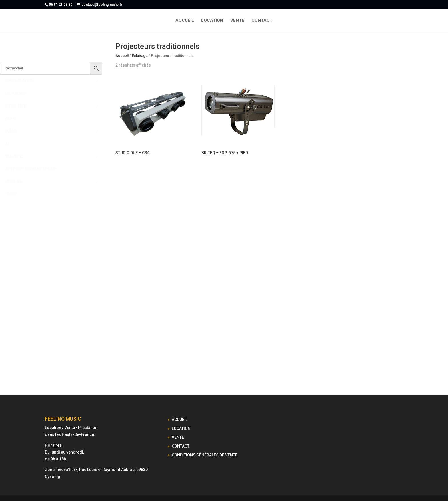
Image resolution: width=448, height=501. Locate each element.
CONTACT (262, 21)
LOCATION (212, 21)
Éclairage (140, 56)
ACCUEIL (185, 21)
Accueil (122, 56)
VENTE (237, 21)
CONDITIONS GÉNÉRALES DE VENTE (205, 455)
